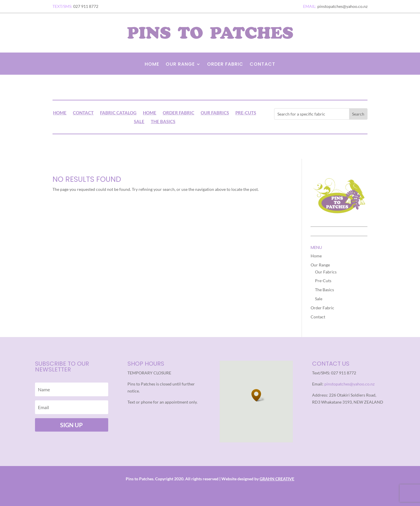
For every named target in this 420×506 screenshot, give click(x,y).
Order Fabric (225, 65)
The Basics (163, 122)
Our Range (180, 65)
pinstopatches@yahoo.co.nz (349, 384)
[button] (258, 395)
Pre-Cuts (246, 113)
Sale (139, 122)
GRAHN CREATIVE (277, 479)
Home (152, 65)
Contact (262, 65)
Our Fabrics (215, 113)
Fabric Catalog (118, 113)
